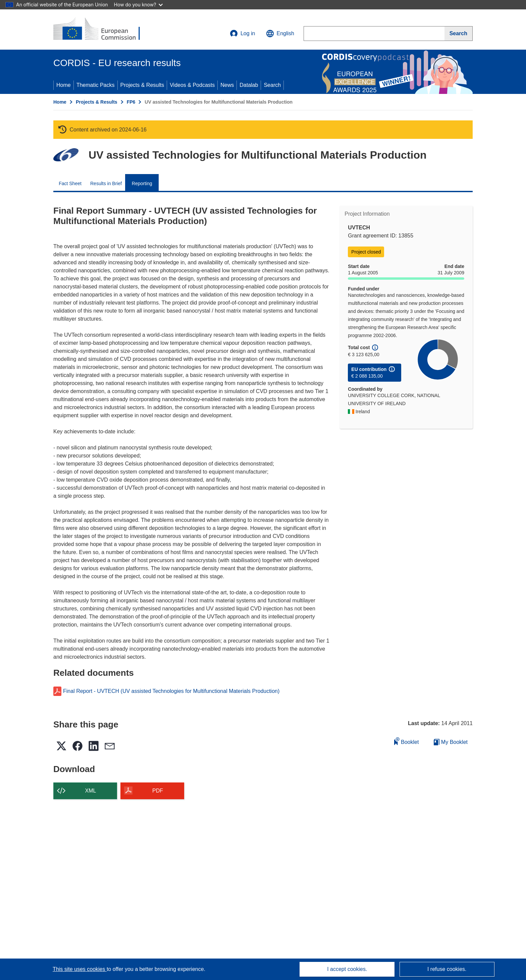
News (227, 85)
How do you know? (139, 5)
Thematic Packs (96, 85)
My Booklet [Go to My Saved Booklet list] (451, 742)
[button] (280, 34)
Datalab (249, 85)
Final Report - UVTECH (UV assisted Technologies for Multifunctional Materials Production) (171, 691)
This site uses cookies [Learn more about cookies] (80, 969)
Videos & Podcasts (192, 85)
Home (64, 85)
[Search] (459, 34)
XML (91, 791)
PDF (158, 791)
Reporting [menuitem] (142, 183)
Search (272, 85)
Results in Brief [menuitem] (106, 183)
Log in (243, 34)
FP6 (131, 102)
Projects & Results (142, 85)
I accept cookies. (347, 969)
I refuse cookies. (447, 969)
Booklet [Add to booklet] (407, 741)
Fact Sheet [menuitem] (70, 183)
